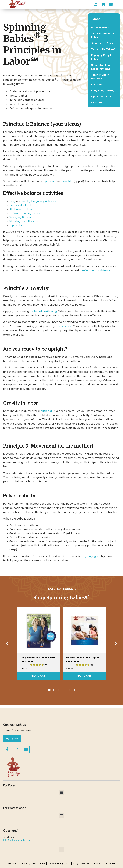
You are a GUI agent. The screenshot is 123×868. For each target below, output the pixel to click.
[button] (111, 4)
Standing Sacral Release (24, 221)
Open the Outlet (101, 96)
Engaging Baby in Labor (102, 57)
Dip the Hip (16, 225)
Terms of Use (39, 863)
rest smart (66, 326)
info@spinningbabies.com (17, 840)
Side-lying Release (21, 217)
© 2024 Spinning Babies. (59, 863)
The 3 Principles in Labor (103, 35)
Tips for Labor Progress (100, 77)
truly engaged (90, 556)
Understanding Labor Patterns (101, 67)
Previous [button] (7, 644)
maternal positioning (43, 311)
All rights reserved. (81, 863)
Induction (97, 84)
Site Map (12, 863)
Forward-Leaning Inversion (26, 213)
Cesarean (97, 102)
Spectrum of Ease (102, 43)
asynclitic (67, 181)
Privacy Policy (24, 863)
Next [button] (116, 644)
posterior (51, 181)
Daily (13, 201)
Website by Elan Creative (104, 863)
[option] (39, 644)
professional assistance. (96, 270)
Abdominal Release (21, 209)
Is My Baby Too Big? (103, 90)
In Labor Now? (100, 28)
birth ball (47, 411)
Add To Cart (39, 676)
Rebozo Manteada (21, 205)
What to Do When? (103, 49)
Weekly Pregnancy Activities (39, 201)
